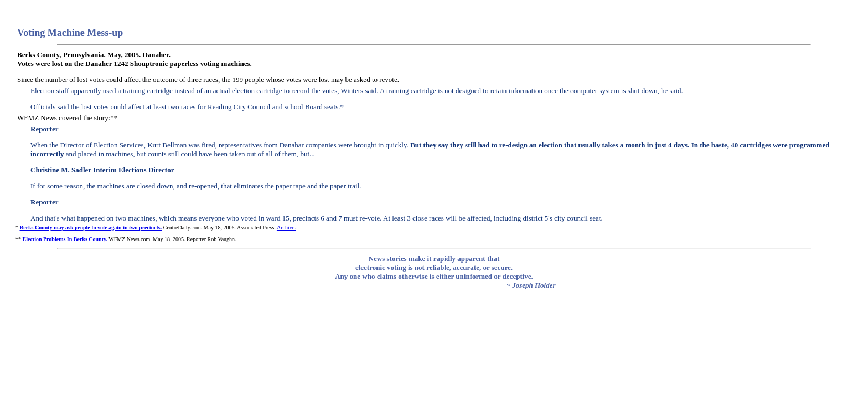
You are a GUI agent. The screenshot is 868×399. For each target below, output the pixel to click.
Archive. (286, 227)
